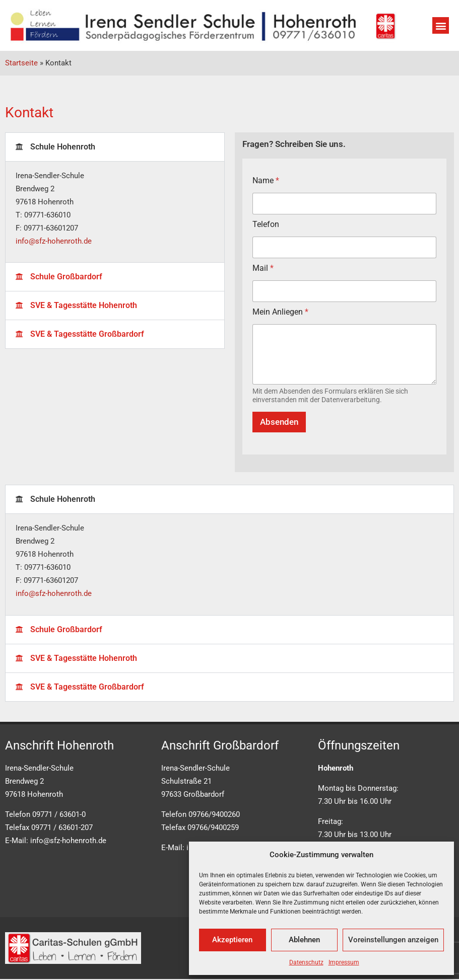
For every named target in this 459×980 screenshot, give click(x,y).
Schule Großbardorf (66, 277)
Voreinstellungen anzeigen (393, 940)
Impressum (344, 962)
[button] (441, 25)
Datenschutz (306, 962)
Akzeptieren (232, 940)
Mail (263, 268)
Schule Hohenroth (63, 147)
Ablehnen (304, 940)
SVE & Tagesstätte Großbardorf (87, 334)
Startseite (21, 63)
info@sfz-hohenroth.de (54, 241)
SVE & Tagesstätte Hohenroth (84, 305)
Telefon (266, 224)
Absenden (279, 422)
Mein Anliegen (280, 312)
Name (266, 180)
